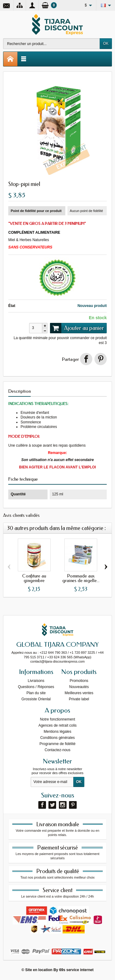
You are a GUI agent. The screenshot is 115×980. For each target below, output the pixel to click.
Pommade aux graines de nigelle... (81, 578)
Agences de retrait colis (57, 725)
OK (106, 44)
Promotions (79, 681)
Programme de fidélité (57, 744)
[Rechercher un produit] (52, 44)
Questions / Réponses (36, 687)
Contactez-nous (57, 750)
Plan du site (36, 693)
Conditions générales (57, 738)
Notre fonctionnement (57, 719)
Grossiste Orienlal (36, 699)
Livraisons (36, 681)
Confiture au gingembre (34, 578)
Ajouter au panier (77, 328)
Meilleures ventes (79, 693)
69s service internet (76, 970)
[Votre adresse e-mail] (52, 782)
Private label (79, 699)
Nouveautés (79, 687)
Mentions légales (57, 732)
